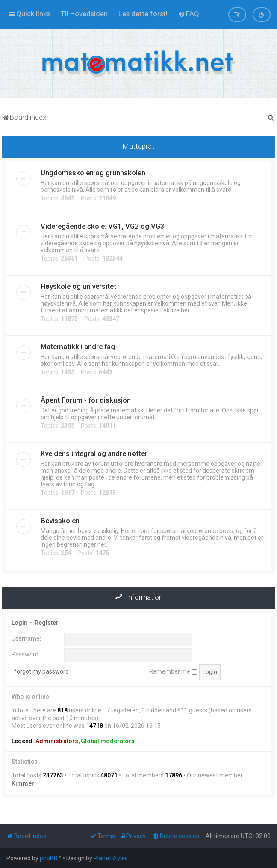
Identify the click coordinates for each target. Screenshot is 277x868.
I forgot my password (40, 671)
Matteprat (138, 146)
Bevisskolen (60, 521)
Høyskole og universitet (78, 286)
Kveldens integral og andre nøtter (94, 453)
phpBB (49, 858)
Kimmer (23, 783)
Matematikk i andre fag (78, 347)
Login (19, 623)
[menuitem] (84, 14)
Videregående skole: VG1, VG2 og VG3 (103, 226)
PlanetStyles (111, 858)
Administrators (57, 741)
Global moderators (108, 741)
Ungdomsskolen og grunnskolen (93, 173)
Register (47, 623)
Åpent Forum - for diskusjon (86, 400)
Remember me (173, 671)
